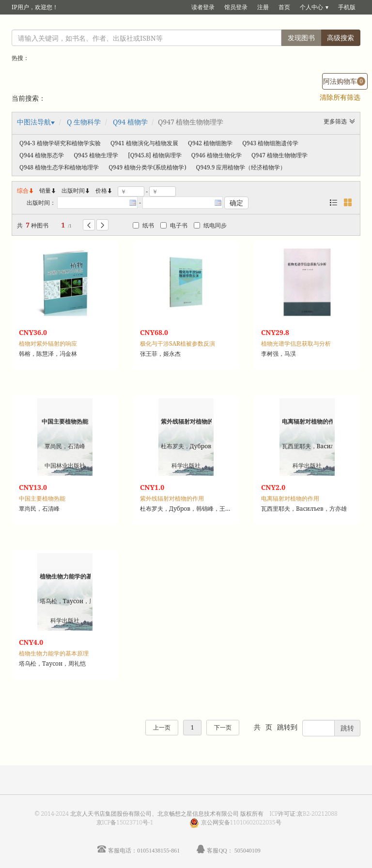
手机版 (347, 7)
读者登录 (203, 7)
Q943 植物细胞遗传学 (270, 143)
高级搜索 (341, 38)
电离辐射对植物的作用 (290, 498)
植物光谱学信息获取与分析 (296, 343)
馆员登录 (236, 7)
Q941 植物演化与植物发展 (144, 143)
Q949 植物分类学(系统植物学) (147, 167)
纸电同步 (210, 225)
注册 (263, 7)
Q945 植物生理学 (96, 155)
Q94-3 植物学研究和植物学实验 (60, 143)
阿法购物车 (344, 81)
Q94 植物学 (130, 122)
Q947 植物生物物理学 (279, 155)
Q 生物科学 (84, 122)
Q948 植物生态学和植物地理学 (59, 167)
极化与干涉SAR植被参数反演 (178, 343)
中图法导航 (34, 122)
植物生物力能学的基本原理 (54, 653)
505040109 (248, 850)
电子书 (174, 225)
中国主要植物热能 (42, 498)
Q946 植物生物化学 (217, 155)
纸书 (143, 225)
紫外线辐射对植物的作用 (172, 498)
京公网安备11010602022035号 (241, 822)
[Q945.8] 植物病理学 (155, 155)
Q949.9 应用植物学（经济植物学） (241, 167)
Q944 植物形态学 (42, 155)
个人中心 (311, 7)
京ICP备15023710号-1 (125, 822)
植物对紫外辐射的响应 (48, 343)
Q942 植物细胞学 (210, 143)
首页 (284, 7)
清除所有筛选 (340, 97)
